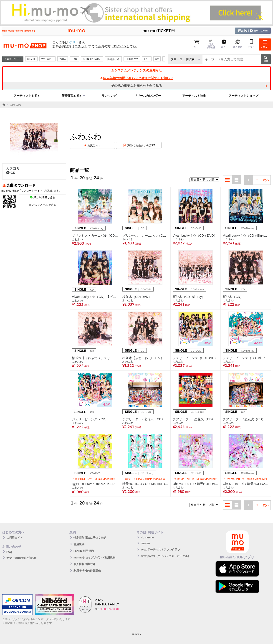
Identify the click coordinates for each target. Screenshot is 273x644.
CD (11, 173)
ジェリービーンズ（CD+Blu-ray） (246, 358)
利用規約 (79, 544)
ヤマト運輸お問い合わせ (21, 558)
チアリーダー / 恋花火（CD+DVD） (145, 419)
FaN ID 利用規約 (84, 551)
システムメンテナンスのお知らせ (136, 70)
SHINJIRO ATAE (92, 59)
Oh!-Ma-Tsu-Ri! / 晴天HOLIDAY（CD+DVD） (196, 484)
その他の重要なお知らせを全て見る (136, 86)
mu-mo (145, 543)
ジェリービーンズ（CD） (90, 419)
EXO (74, 59)
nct (157, 59)
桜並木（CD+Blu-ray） (189, 297)
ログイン (120, 46)
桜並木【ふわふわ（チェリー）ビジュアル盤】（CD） (95, 358)
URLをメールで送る (42, 205)
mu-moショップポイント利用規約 (94, 558)
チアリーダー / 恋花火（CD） (244, 419)
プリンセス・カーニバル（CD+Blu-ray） (95, 236)
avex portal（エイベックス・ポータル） (166, 556)
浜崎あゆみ (113, 59)
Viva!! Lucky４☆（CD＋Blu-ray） (246, 236)
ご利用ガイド (15, 538)
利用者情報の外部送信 (87, 571)
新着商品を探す (72, 96)
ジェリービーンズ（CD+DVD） (195, 358)
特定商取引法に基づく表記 (90, 538)
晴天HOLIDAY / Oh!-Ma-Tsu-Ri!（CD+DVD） (95, 484)
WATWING (47, 59)
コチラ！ (81, 46)
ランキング (109, 96)
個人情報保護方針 (84, 564)
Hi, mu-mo (147, 538)
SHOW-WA (132, 59)
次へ (266, 180)
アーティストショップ (243, 96)
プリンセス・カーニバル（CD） (145, 236)
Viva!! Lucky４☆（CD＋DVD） (195, 236)
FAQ (9, 552)
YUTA (63, 59)
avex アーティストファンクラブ (160, 550)
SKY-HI (31, 59)
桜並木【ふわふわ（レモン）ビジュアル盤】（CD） (145, 358)
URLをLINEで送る (43, 198)
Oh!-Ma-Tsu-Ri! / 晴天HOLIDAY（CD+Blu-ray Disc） (246, 484)
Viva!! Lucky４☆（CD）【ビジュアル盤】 (95, 297)
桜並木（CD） (233, 297)
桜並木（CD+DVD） (137, 297)
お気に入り (94, 145)
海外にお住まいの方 (141, 145)
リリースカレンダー (148, 96)
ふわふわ (77, 239)
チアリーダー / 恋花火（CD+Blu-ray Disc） (196, 419)
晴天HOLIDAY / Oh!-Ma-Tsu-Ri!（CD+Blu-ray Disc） (145, 484)
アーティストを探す (27, 96)
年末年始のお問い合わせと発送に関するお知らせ (136, 78)
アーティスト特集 (194, 96)
